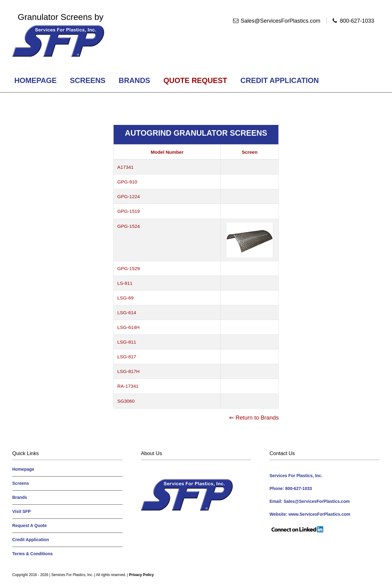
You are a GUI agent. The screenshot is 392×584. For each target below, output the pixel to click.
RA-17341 (128, 386)
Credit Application (279, 80)
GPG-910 (127, 182)
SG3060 (126, 401)
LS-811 (125, 283)
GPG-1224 (129, 196)
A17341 (125, 167)
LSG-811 (127, 342)
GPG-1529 (129, 268)
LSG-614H (128, 327)
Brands (134, 80)
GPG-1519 (129, 211)
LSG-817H (128, 371)
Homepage (36, 80)
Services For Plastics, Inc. (72, 575)
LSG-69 (125, 298)
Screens (88, 80)
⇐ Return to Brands (254, 418)
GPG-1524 (129, 226)
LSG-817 (127, 357)
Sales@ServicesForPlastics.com (281, 21)
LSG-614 (127, 313)
